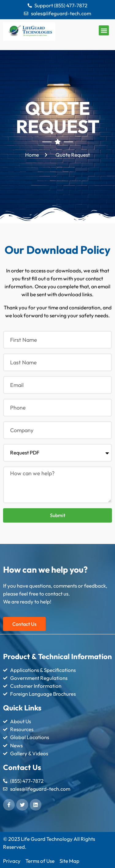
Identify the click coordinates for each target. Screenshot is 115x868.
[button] (104, 30)
